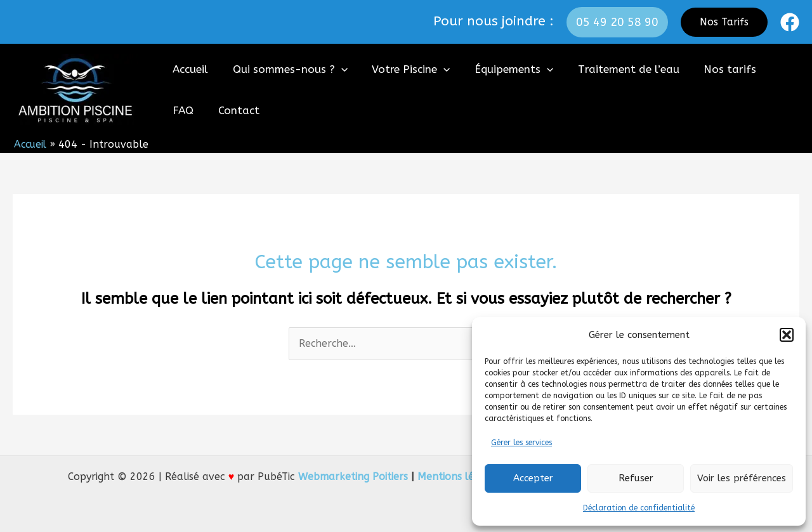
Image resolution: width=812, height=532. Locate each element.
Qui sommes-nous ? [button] (286, 69)
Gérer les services (521, 443)
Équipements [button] (504, 69)
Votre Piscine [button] (404, 69)
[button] (787, 335)
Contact (192, 110)
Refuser (636, 478)
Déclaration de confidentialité (639, 508)
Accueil (189, 69)
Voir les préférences (742, 478)
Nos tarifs (715, 69)
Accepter (533, 478)
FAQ (773, 69)
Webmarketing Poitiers (351, 477)
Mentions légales (457, 477)
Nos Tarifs (724, 22)
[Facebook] (790, 22)
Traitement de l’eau (616, 69)
